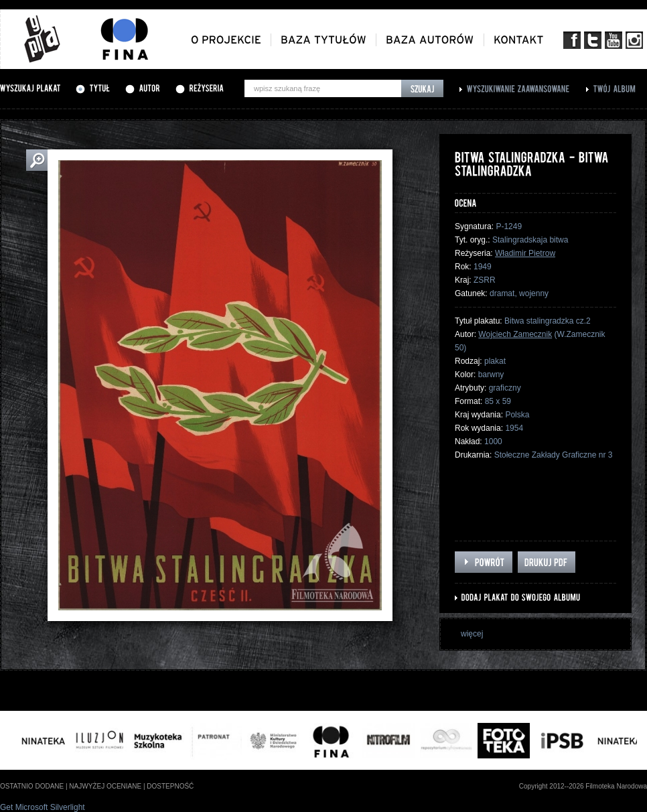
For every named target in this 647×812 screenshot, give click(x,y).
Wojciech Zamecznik (515, 334)
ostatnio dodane (32, 786)
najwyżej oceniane (105, 786)
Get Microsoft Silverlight (43, 807)
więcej (472, 634)
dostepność (170, 786)
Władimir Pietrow (525, 253)
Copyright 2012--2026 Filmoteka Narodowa (583, 786)
